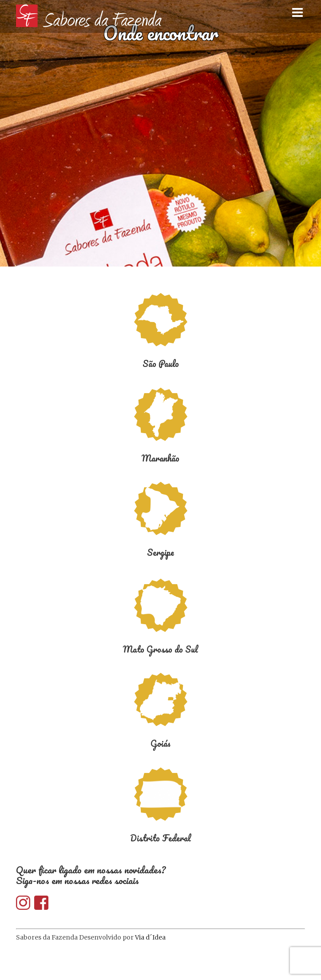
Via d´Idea (150, 937)
